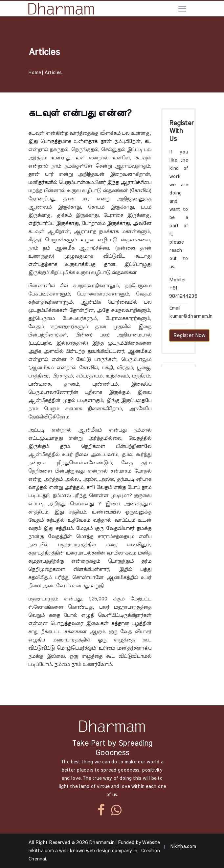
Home (34, 73)
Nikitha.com (183, 847)
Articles (53, 73)
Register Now (189, 335)
